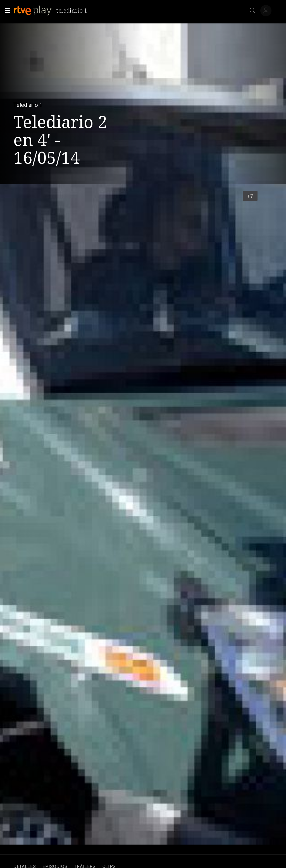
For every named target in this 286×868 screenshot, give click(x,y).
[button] (6, 11)
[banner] (52, 11)
